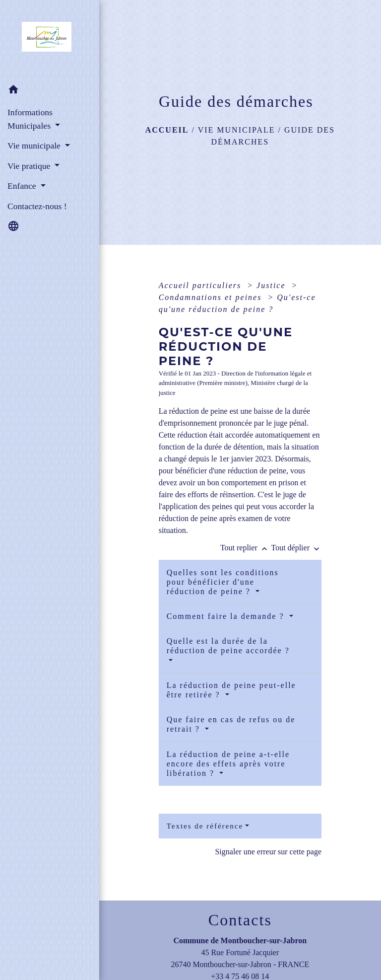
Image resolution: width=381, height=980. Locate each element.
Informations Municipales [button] (30, 119)
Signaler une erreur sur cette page (268, 852)
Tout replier (246, 548)
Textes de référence (205, 826)
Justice (272, 285)
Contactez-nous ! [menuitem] (37, 206)
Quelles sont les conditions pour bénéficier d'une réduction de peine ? (223, 582)
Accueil (167, 130)
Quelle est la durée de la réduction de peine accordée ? (228, 646)
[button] (50, 91)
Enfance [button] (23, 186)
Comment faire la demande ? (227, 616)
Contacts (240, 920)
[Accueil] (49, 40)
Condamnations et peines (212, 297)
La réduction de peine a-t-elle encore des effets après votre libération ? (228, 764)
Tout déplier (296, 548)
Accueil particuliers (202, 285)
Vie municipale (237, 130)
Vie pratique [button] (30, 166)
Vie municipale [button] (35, 146)
